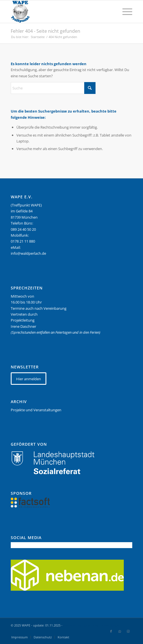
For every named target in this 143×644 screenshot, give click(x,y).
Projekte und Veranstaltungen (36, 410)
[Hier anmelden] (29, 379)
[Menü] (124, 12)
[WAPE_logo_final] (59, 12)
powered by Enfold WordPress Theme (91, 625)
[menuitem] (124, 12)
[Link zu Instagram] (128, 631)
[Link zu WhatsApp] (120, 631)
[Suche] (53, 88)
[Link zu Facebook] (111, 631)
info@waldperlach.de (28, 253)
